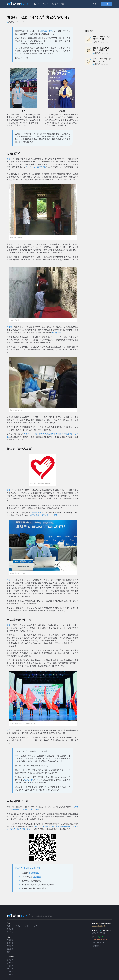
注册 (107, 4)
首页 (94, 942)
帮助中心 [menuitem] (65, 4)
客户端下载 (100, 942)
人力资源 (10, 946)
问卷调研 (10, 966)
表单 (8, 926)
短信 (36, 926)
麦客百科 (95, 933)
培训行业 (10, 943)
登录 (95, 4)
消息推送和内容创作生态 (100, 939)
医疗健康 (10, 949)
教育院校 (10, 940)
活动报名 (10, 963)
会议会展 (10, 960)
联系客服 (102, 933)
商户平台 (10, 932)
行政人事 (10, 969)
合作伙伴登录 (97, 946)
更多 (8, 952)
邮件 (26, 926)
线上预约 (10, 972)
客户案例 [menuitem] (55, 4)
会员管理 (10, 929)
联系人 (18, 926)
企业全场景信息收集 (99, 926)
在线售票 (10, 975)
